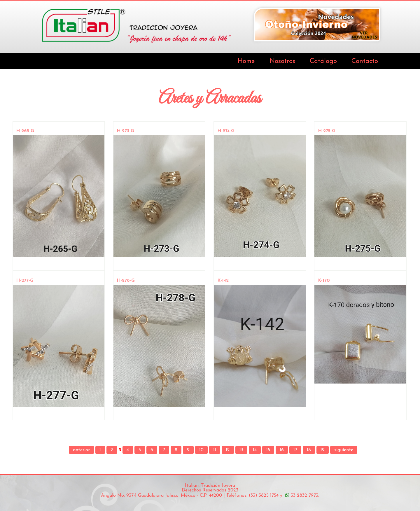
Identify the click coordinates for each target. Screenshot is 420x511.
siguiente (344, 450)
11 (215, 450)
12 (228, 450)
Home (246, 61)
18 (309, 450)
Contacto (365, 61)
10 (201, 450)
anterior (81, 450)
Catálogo (323, 61)
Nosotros (282, 61)
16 (282, 450)
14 (255, 450)
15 (268, 450)
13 (241, 450)
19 (323, 450)
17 (295, 450)
